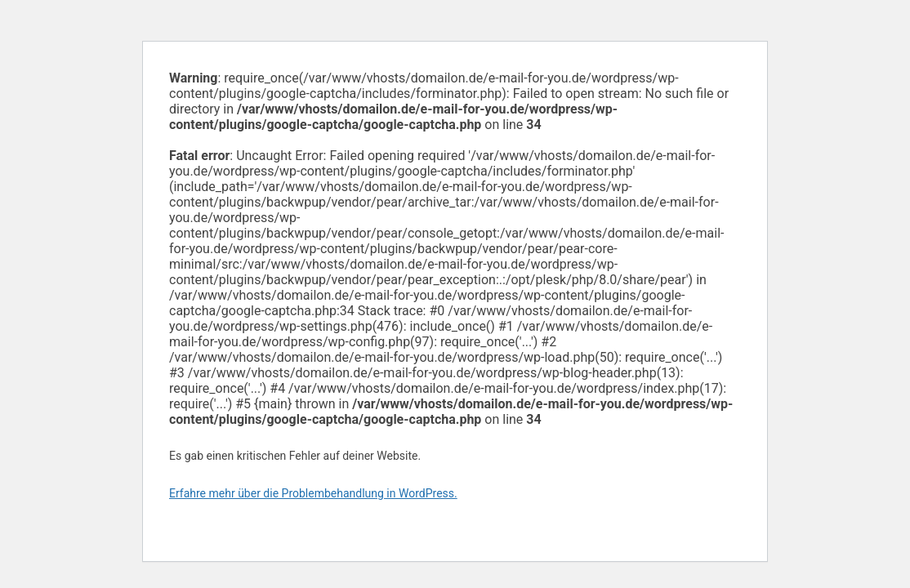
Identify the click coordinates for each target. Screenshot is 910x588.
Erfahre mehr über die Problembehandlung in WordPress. (313, 493)
